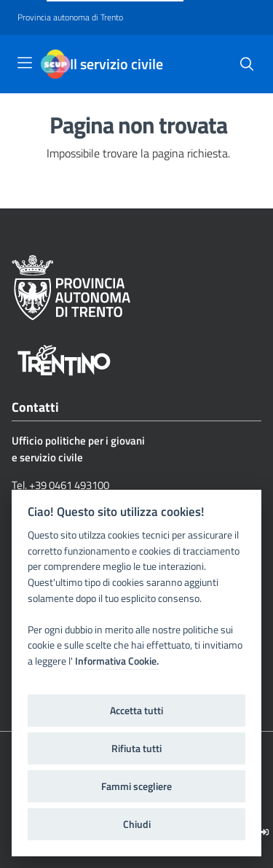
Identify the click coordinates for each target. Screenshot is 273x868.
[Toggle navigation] (25, 63)
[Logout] (265, 832)
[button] (247, 64)
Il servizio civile (116, 64)
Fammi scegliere (136, 786)
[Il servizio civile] (55, 64)
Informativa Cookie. (117, 661)
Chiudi (137, 824)
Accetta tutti (136, 711)
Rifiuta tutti (136, 748)
